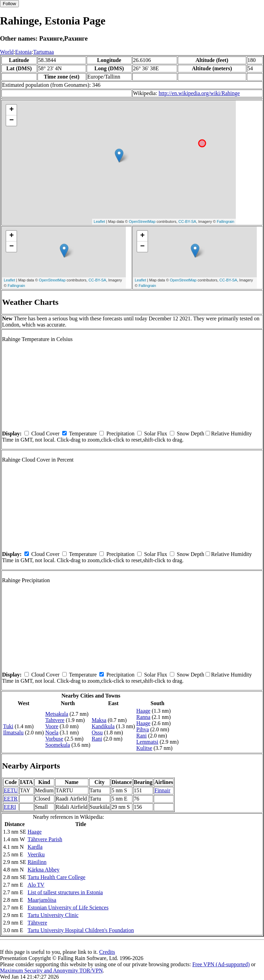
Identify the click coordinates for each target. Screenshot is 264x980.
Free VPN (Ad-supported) (221, 964)
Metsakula (57, 714)
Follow (9, 4)
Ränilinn (37, 862)
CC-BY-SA (187, 221)
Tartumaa (44, 52)
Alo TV (36, 885)
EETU (11, 790)
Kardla (35, 847)
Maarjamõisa (42, 900)
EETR (11, 799)
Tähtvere (37, 923)
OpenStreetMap (142, 221)
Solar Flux (156, 434)
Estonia (23, 52)
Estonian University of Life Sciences (68, 907)
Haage (144, 711)
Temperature (83, 434)
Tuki (8, 726)
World (7, 52)
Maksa (99, 720)
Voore (52, 726)
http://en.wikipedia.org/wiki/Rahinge (199, 93)
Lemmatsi (147, 742)
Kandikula (103, 726)
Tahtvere (55, 720)
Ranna (144, 717)
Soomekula (58, 745)
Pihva (143, 729)
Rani (97, 739)
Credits (107, 952)
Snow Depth (190, 434)
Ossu (97, 733)
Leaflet (100, 221)
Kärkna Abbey (43, 870)
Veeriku (36, 854)
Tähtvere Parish (45, 839)
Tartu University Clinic (53, 915)
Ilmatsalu (13, 733)
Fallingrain (226, 221)
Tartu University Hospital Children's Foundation (81, 930)
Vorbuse (54, 739)
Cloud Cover (45, 434)
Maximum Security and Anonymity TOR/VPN (51, 971)
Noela (52, 733)
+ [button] (12, 110)
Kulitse (144, 748)
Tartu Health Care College (56, 877)
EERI (10, 807)
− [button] (12, 121)
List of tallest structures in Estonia (65, 892)
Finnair (162, 790)
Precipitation (120, 434)
